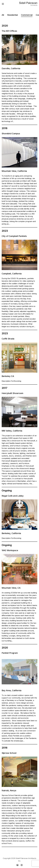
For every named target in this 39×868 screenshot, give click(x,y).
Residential (12, 15)
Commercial (27, 15)
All (3, 15)
